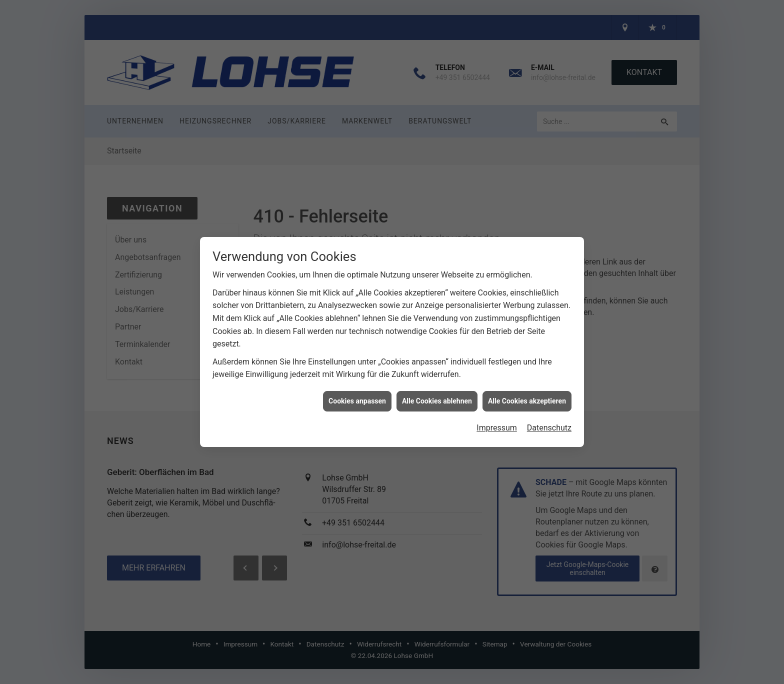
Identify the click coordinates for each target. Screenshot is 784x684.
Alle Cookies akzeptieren (527, 392)
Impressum (497, 419)
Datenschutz (549, 419)
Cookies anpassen (357, 392)
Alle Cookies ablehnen (437, 392)
